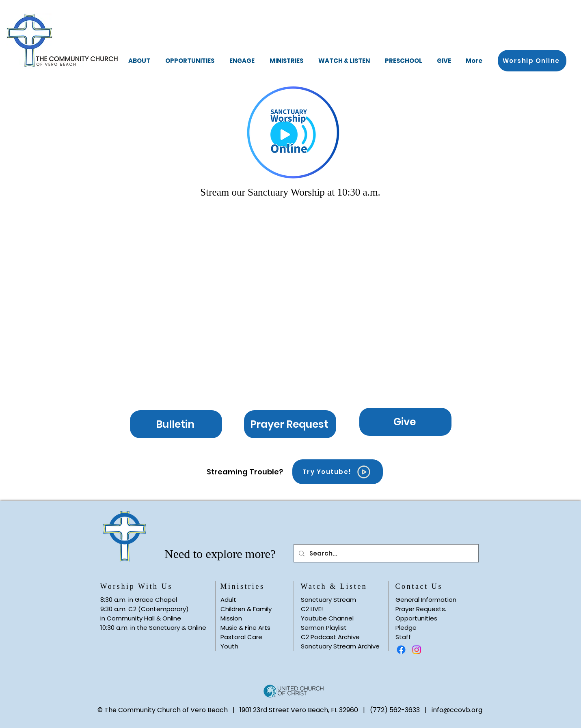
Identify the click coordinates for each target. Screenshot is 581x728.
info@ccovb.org (457, 710)
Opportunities (416, 618)
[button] (139, 61)
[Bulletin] (176, 424)
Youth (229, 646)
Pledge (406, 628)
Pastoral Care (241, 637)
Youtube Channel (327, 618)
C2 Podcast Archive (330, 637)
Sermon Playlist (324, 628)
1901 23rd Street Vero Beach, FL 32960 (299, 710)
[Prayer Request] (290, 424)
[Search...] (385, 553)
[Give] (405, 422)
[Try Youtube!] (338, 472)
